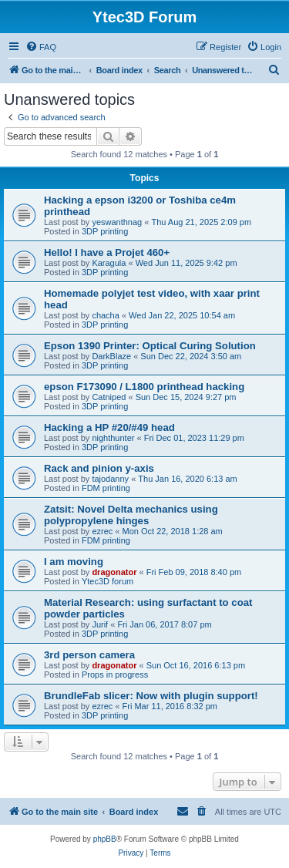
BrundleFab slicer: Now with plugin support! (151, 696)
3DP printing (105, 231)
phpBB (105, 839)
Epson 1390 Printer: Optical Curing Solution (150, 346)
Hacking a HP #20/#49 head (109, 427)
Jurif (100, 624)
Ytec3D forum (108, 581)
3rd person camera (89, 655)
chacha (105, 315)
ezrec (102, 531)
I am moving (74, 562)
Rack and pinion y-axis (99, 468)
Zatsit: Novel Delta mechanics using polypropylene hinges (131, 515)
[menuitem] (41, 47)
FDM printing (106, 488)
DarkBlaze (111, 356)
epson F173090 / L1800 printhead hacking (144, 387)
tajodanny (110, 479)
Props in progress (115, 675)
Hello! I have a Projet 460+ (107, 252)
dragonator (114, 572)
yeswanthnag (117, 222)
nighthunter (113, 438)
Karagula (109, 263)
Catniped (109, 397)
